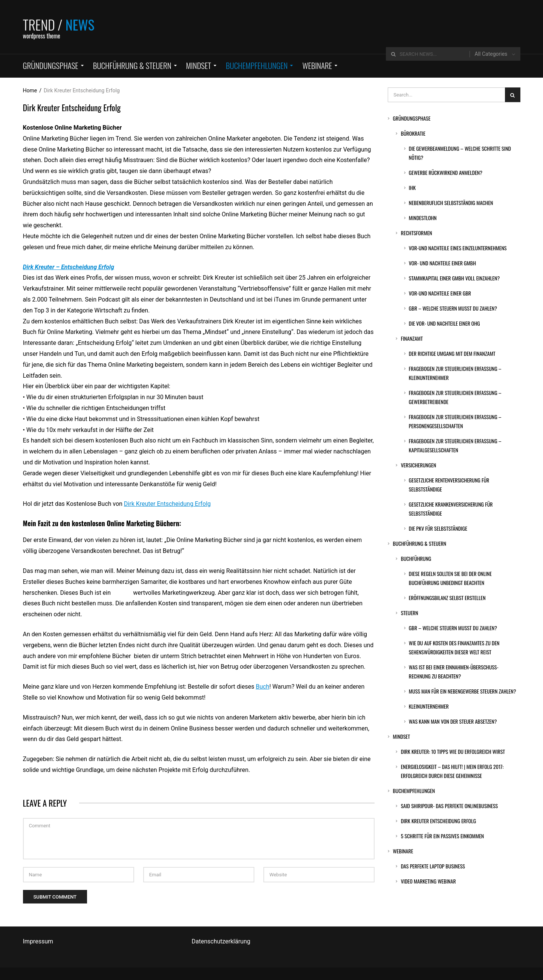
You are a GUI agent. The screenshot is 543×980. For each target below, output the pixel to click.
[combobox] (495, 54)
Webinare (403, 851)
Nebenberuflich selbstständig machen (451, 203)
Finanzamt (412, 338)
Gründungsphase (411, 118)
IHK (412, 188)
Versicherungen (419, 465)
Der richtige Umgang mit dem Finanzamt (452, 353)
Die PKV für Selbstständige (438, 528)
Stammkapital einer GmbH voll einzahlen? (454, 278)
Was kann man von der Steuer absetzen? (453, 721)
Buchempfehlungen (414, 791)
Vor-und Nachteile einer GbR (440, 293)
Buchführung (416, 558)
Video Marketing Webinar (428, 881)
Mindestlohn (423, 218)
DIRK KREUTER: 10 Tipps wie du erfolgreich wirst (453, 751)
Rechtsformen (417, 233)
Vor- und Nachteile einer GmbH (442, 263)
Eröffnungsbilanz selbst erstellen (447, 598)
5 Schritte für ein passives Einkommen (443, 836)
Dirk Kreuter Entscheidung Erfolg (167, 504)
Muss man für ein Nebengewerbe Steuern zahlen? (463, 691)
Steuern (410, 613)
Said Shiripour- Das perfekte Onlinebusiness (450, 806)
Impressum (38, 941)
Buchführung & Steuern (419, 543)
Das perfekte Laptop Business (433, 866)
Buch (263, 687)
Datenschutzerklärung (221, 941)
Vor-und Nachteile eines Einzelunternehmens (458, 248)
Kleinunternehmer (429, 706)
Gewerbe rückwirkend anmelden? (446, 172)
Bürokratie (413, 133)
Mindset (401, 736)
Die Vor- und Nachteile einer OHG (444, 323)
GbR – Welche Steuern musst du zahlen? (453, 308)
